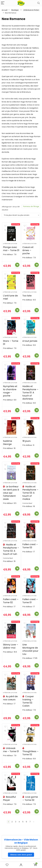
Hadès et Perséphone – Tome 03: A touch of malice (30, 493)
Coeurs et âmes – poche (28, 250)
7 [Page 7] (30, 822)
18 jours (26, 441)
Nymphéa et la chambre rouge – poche (10, 391)
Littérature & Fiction (31, 10)
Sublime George (8, 443)
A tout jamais (30, 341)
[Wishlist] (7, 865)
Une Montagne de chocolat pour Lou (30, 649)
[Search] (39, 3)
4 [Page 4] (19, 822)
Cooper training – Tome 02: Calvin (28, 701)
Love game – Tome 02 (30, 798)
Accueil (5, 10)
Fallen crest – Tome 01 (30, 601)
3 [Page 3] (16, 822)
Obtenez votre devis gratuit (21, 855)
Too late (27, 296)
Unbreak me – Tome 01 (11, 750)
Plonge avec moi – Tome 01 (11, 249)
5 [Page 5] (23, 822)
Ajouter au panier (17, 265)
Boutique (15, 10)
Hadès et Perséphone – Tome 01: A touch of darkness (30, 393)
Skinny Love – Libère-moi (11, 646)
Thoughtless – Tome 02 (30, 753)
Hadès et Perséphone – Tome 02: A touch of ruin (11, 549)
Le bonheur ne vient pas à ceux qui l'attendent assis (11, 493)
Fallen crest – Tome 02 (11, 601)
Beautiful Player (9, 798)
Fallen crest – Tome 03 (30, 546)
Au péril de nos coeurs (10, 698)
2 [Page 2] (12, 822)
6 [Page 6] (26, 822)
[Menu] (3, 3)
